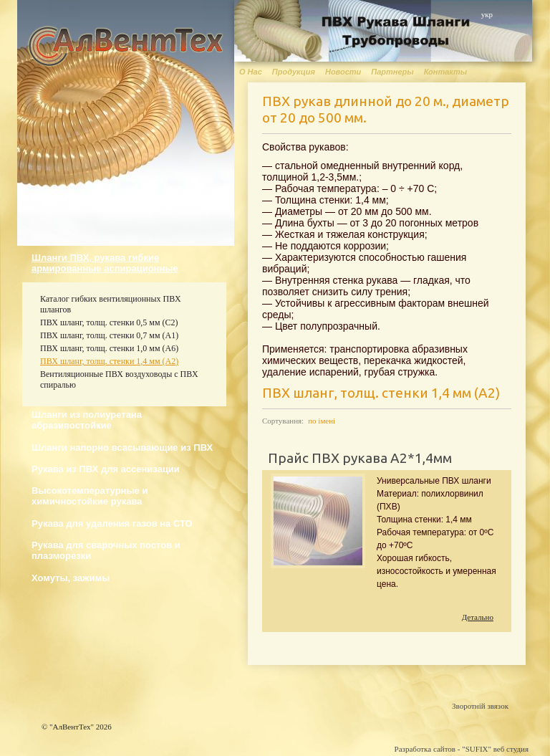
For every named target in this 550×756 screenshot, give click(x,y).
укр (487, 14)
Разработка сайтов (425, 749)
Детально (478, 617)
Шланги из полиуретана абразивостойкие (87, 420)
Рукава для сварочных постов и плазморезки (106, 550)
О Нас (251, 72)
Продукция (294, 72)
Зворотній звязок (480, 706)
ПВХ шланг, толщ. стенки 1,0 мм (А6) (109, 348)
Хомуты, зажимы (71, 578)
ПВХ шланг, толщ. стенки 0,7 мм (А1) (109, 335)
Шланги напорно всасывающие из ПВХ (122, 448)
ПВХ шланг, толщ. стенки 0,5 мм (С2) (109, 322)
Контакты (445, 72)
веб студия (511, 749)
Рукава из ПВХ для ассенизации (106, 469)
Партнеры (392, 72)
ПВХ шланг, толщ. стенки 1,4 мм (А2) (109, 361)
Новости (343, 72)
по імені (322, 421)
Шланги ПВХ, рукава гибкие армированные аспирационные (105, 263)
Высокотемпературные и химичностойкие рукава (90, 496)
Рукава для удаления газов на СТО (112, 523)
